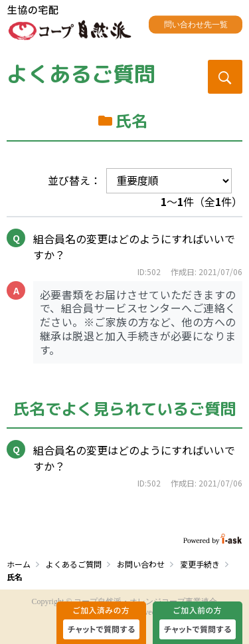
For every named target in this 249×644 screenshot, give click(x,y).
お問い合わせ (141, 564)
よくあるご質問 (81, 74)
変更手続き (200, 564)
